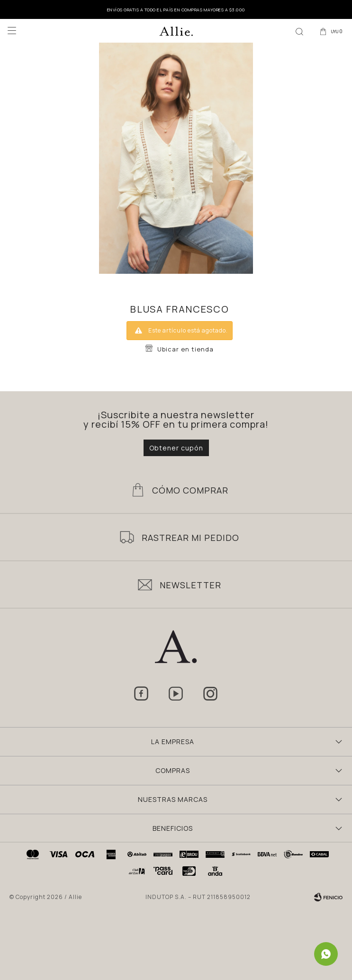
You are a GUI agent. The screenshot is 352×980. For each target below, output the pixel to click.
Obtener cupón (176, 448)
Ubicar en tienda (185, 349)
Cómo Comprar (190, 490)
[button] (299, 31)
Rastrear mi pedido (190, 538)
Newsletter (190, 585)
